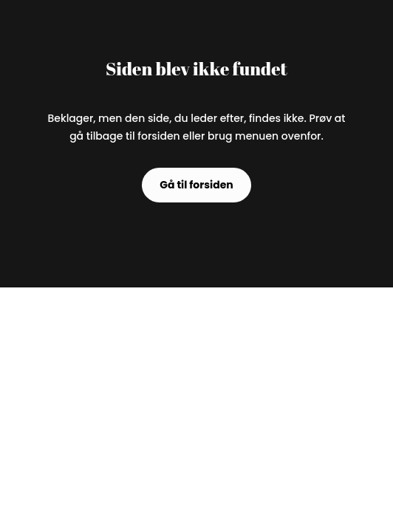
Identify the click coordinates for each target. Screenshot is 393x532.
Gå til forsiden (196, 185)
